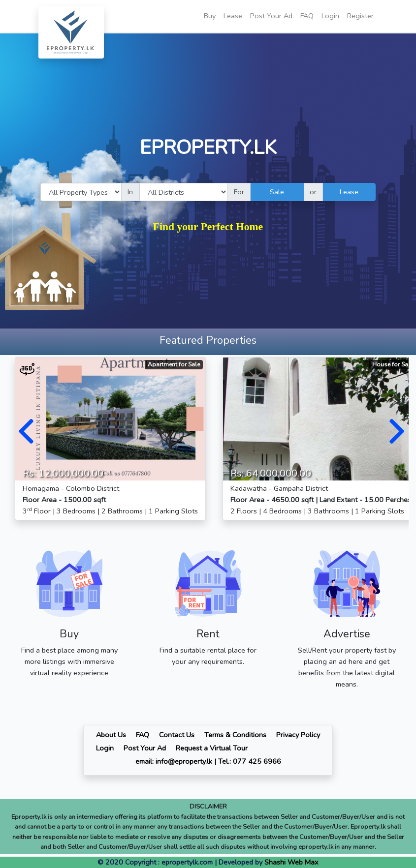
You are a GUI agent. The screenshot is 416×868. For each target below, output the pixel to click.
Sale (277, 192)
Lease (233, 16)
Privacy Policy (298, 735)
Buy (210, 16)
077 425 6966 (257, 761)
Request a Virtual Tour (212, 748)
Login (330, 16)
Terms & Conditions (235, 735)
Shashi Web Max (291, 862)
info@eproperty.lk (184, 761)
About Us (111, 735)
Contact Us (177, 735)
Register (360, 16)
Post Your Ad (271, 16)
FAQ (307, 16)
